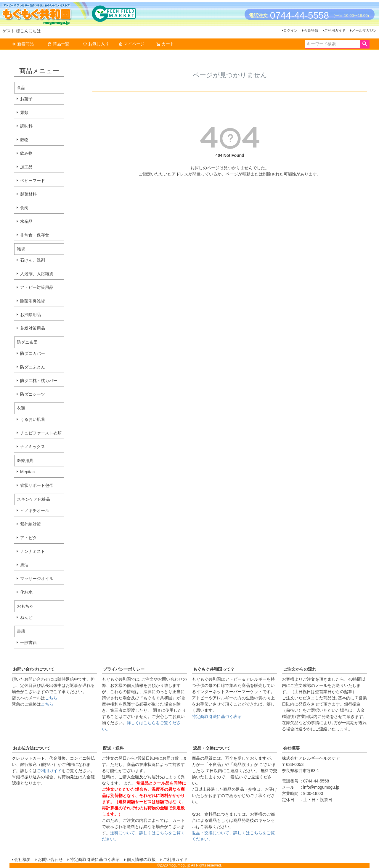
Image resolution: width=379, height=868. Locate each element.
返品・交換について (212, 748)
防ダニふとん (33, 367)
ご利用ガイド (335, 30)
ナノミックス (33, 447)
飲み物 (26, 153)
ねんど (26, 617)
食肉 (24, 208)
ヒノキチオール (35, 511)
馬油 (24, 565)
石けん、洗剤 (33, 260)
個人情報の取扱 (141, 859)
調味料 (26, 126)
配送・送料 (113, 748)
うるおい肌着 (33, 419)
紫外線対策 (30, 524)
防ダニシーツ (33, 394)
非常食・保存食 (35, 235)
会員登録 (311, 30)
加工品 (26, 167)
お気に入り (96, 44)
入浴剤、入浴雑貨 (37, 274)
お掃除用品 (30, 315)
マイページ (131, 44)
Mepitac (27, 472)
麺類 (24, 112)
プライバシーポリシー (124, 669)
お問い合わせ (50, 859)
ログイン (290, 30)
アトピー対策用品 (37, 287)
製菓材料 (28, 194)
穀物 (24, 140)
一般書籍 (28, 642)
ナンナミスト (33, 551)
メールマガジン (364, 30)
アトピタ (28, 538)
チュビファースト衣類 (41, 433)
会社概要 (291, 748)
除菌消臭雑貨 (33, 301)
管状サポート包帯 (37, 485)
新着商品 (23, 44)
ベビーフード (33, 181)
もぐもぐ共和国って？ (214, 669)
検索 (365, 44)
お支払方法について (32, 748)
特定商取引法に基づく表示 (217, 716)
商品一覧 (58, 44)
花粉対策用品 (33, 328)
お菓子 (26, 99)
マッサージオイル (37, 579)
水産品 (26, 221)
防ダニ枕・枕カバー (39, 381)
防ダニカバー (33, 353)
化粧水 (26, 592)
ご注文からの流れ (300, 669)
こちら (51, 698)
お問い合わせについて (34, 669)
